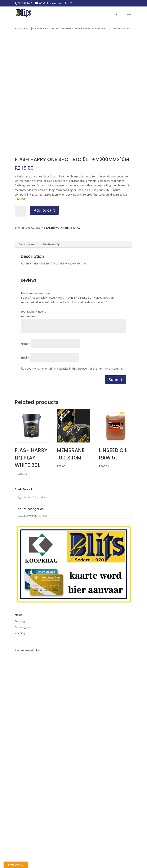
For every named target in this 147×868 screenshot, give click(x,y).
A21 (79, 228)
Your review (29, 316)
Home (18, 28)
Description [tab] (27, 244)
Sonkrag (20, 621)
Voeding (20, 633)
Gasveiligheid (23, 627)
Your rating (29, 311)
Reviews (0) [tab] (51, 244)
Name (26, 344)
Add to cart (44, 210)
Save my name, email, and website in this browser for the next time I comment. (75, 369)
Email (25, 357)
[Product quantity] (20, 211)
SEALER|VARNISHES (62, 28)
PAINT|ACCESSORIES (36, 28)
